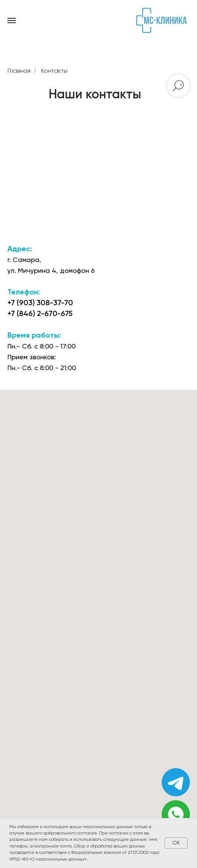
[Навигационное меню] (12, 20)
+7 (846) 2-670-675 (40, 313)
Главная (19, 71)
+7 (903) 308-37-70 (40, 303)
